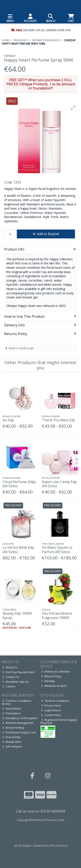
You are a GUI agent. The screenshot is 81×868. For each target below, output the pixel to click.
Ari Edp (8, 420)
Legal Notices (51, 710)
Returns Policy (51, 676)
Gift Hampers (12, 747)
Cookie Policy (51, 715)
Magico (28, 846)
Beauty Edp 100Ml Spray (17, 615)
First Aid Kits (11, 737)
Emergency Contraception (20, 718)
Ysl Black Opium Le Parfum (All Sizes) (57, 550)
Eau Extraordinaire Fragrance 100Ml (57, 615)
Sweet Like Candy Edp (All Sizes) (59, 484)
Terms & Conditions (55, 701)
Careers (9, 686)
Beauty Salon (12, 742)
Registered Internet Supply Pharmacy (59, 721)
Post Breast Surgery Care (19, 732)
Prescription (11, 713)
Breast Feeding (13, 728)
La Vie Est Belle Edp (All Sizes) (18, 550)
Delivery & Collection (56, 672)
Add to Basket (46, 234)
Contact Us (11, 677)
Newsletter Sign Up (16, 682)
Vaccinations (12, 709)
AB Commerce (59, 846)
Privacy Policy (51, 706)
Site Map (48, 681)
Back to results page (21, 348)
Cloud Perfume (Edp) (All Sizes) (19, 484)
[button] (73, 108)
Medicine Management (18, 723)
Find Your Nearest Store (19, 672)
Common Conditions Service (17, 702)
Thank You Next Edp (59, 420)
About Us (10, 667)
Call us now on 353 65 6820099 (40, 811)
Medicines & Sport (54, 686)
